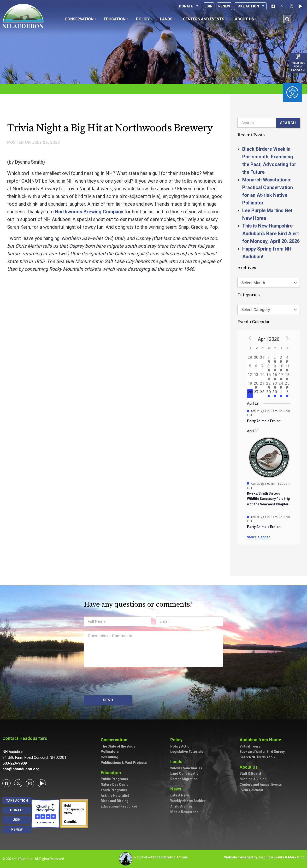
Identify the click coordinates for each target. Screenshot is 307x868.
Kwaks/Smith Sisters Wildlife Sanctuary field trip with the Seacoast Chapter (268, 499)
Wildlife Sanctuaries (186, 768)
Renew (224, 6)
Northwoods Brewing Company (89, 212)
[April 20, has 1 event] (256, 385)
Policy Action (181, 746)
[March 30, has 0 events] (256, 359)
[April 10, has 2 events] (281, 368)
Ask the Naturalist (115, 796)
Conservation (115, 740)
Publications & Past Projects (124, 763)
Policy (178, 740)
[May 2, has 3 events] (287, 394)
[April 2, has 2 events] (275, 359)
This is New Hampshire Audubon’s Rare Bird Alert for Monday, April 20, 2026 (271, 233)
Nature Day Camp (115, 784)
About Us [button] (246, 19)
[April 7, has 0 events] (262, 368)
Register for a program (298, 66)
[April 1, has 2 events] (269, 359)
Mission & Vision (253, 779)
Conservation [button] (80, 19)
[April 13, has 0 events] (256, 376)
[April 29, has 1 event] (269, 394)
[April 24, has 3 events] (281, 385)
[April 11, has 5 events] (287, 368)
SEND (108, 700)
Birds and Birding (115, 801)
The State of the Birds (118, 746)
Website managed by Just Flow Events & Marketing (264, 857)
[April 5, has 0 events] (250, 368)
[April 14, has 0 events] (262, 376)
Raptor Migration (184, 779)
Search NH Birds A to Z (258, 757)
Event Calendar (252, 790)
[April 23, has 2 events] (275, 385)
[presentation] (120, 681)
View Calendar (258, 537)
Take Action (250, 6)
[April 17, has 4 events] (281, 376)
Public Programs (114, 779)
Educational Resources (119, 806)
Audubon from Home (262, 740)
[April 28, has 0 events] (262, 394)
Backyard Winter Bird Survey (262, 752)
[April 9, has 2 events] (275, 368)
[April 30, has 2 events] (275, 394)
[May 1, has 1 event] (281, 394)
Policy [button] (144, 19)
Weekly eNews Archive (188, 801)
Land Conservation (185, 773)
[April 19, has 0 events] (250, 385)
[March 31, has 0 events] (262, 359)
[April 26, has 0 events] (250, 394)
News (177, 789)
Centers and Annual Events (261, 784)
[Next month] (288, 338)
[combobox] (269, 283)
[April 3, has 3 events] (281, 359)
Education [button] (116, 19)
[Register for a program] (298, 56)
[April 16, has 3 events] (275, 376)
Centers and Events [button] (205, 19)
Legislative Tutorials (187, 752)
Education (112, 773)
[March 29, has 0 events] (250, 359)
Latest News (180, 795)
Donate (189, 6)
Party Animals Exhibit (264, 421)
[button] (287, 19)
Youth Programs (114, 790)
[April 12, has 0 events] (250, 376)
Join (209, 6)
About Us (250, 767)
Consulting (109, 757)
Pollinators (110, 752)
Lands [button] (167, 19)
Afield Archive (181, 806)
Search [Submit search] (288, 123)
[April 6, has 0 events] (256, 368)
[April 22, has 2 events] (269, 385)
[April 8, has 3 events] (269, 368)
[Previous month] (250, 338)
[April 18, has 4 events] (287, 376)
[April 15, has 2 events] (269, 376)
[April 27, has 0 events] (256, 394)
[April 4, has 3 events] (287, 359)
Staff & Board (250, 773)
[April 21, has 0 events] (262, 385)
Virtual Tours (250, 746)
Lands (177, 762)
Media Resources (184, 812)
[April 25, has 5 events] (287, 385)
